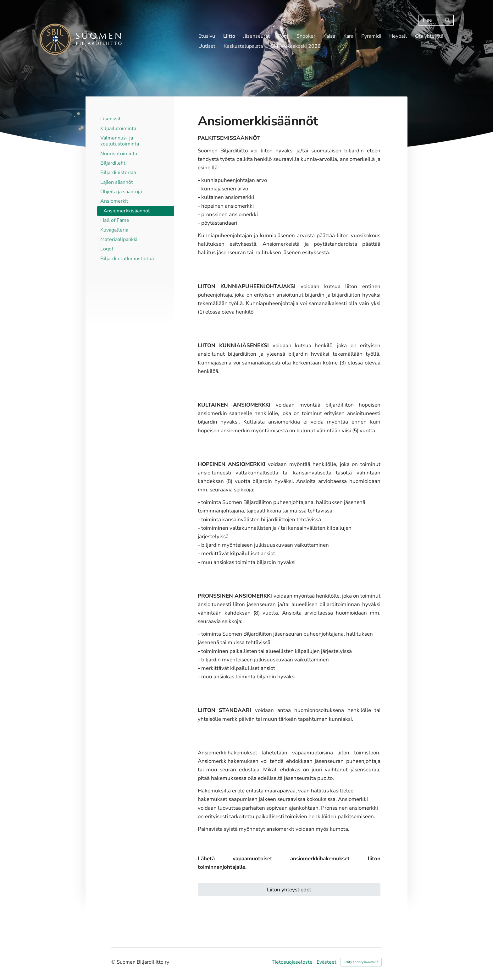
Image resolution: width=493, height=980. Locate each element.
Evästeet (327, 962)
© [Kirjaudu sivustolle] (114, 962)
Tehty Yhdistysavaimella (361, 962)
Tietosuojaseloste (292, 962)
